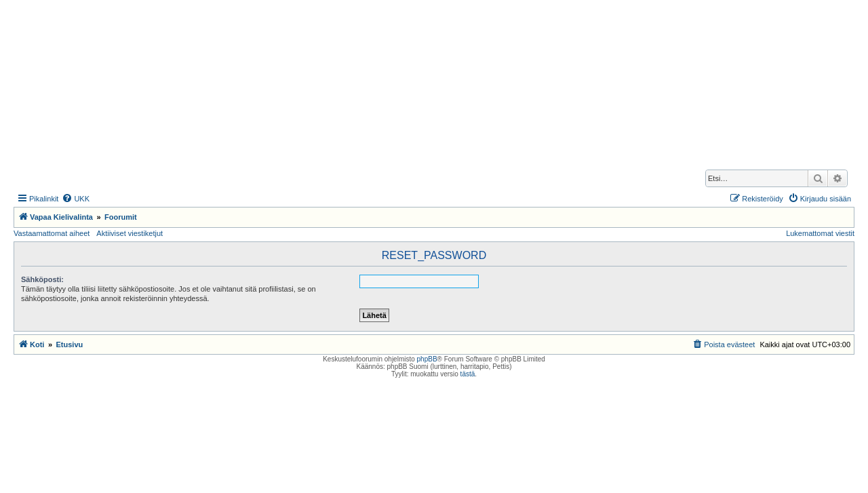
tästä (468, 374)
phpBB (427, 359)
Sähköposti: (42, 279)
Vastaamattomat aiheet (52, 233)
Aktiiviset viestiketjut (130, 233)
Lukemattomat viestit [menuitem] (820, 233)
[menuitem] (76, 199)
